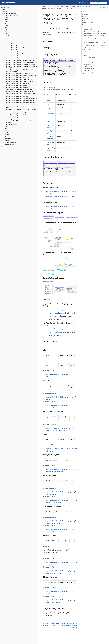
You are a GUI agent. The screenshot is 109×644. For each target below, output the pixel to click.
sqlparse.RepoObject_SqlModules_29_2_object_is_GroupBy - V (21, 75)
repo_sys (7, 39)
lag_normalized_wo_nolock (91, 58)
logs (6, 31)
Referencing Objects (89, 29)
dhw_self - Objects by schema (11, 15)
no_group (63, 310)
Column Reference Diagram (91, 38)
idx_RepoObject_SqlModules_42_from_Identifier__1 (96, 43)
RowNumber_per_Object (90, 66)
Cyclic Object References (10, 143)
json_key (86, 56)
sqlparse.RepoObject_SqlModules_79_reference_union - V (20, 113)
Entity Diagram (86, 18)
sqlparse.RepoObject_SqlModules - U (15, 51)
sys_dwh (7, 132)
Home (4, 9)
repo (6, 37)
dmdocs (7, 25)
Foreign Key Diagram (88, 23)
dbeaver (7, 21)
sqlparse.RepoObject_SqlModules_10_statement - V (18, 53)
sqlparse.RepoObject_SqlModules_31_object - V (17, 77)
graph (6, 29)
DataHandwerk (5, 7)
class (85, 53)
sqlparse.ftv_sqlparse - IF (12, 43)
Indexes (84, 40)
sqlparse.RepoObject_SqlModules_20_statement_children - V (20, 55)
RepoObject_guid (88, 64)
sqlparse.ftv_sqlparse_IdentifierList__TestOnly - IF (18, 47)
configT (6, 19)
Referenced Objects (89, 27)
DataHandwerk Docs (10, 3)
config (6, 17)
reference (7, 35)
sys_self (7, 134)
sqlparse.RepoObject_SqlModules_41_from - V (17, 85)
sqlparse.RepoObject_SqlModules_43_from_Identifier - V (19, 91)
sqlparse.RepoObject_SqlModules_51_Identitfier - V (18, 97)
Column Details (86, 49)
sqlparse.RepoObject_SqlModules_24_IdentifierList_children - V (21, 64)
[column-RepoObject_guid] (58, 313)
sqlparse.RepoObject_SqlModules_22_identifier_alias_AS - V (20, 60)
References (85, 25)
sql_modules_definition (88, 73)
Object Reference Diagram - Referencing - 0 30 (96, 36)
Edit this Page (104, 7)
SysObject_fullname (89, 68)
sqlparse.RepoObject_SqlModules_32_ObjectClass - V (19, 79)
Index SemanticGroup (9, 145)
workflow (7, 140)
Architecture (5, 11)
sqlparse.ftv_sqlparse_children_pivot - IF (15, 45)
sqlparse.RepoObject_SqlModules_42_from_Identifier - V (20, 89)
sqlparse (7, 41)
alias (85, 51)
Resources (82, 3)
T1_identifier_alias (88, 71)
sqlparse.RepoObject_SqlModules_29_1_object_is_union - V (20, 73)
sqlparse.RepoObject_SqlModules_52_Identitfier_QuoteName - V (21, 99)
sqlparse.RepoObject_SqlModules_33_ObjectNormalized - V (20, 81)
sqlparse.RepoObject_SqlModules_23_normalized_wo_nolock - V (21, 62)
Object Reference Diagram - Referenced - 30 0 (95, 33)
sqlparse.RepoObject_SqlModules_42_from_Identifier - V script (61, 614)
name (85, 60)
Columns (85, 21)
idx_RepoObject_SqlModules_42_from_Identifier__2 (96, 46)
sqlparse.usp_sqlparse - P (12, 124)
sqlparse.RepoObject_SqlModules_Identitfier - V (17, 115)
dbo (5, 23)
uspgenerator (8, 138)
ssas (6, 126)
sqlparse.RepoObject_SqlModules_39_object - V (17, 83)
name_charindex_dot (89, 62)
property (7, 33)
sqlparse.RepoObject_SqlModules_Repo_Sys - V (17, 117)
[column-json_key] (55, 316)
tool (5, 136)
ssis (6, 128)
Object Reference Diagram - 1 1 (92, 31)
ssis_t (6, 130)
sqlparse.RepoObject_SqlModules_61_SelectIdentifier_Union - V (21, 101)
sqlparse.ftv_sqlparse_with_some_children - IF (17, 49)
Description (85, 14)
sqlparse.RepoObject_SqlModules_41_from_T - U (18, 87)
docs (6, 27)
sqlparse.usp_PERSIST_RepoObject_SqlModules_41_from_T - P (21, 119)
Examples (85, 16)
